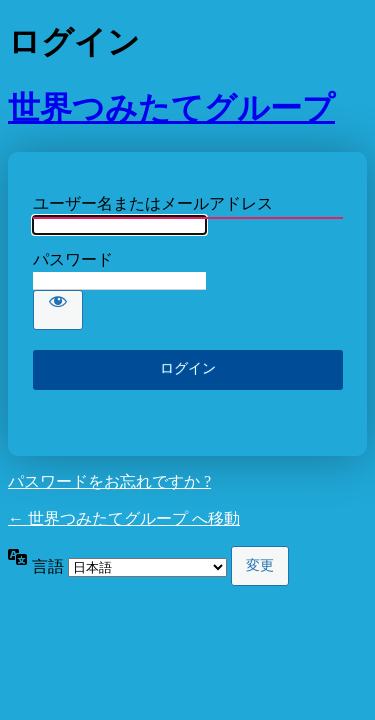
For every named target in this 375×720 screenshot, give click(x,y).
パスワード (73, 259)
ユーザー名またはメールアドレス (153, 203)
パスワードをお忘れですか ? (109, 481)
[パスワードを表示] (58, 310)
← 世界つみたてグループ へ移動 (124, 518)
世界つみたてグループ (171, 108)
